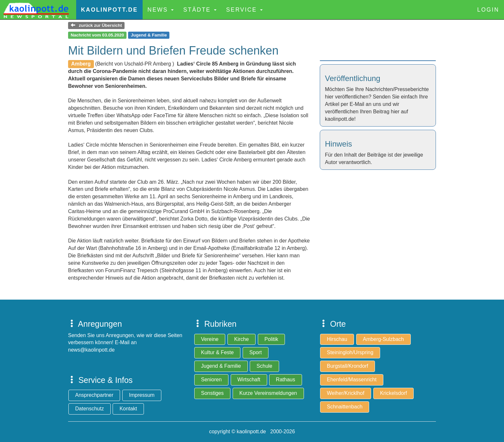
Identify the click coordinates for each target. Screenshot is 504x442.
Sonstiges (212, 393)
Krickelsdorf (394, 393)
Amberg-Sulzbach (383, 339)
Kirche (242, 339)
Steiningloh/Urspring (350, 352)
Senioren (211, 380)
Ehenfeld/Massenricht (352, 380)
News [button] (161, 10)
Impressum (142, 395)
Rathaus (286, 380)
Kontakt (128, 409)
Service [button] (244, 10)
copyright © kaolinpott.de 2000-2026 (252, 432)
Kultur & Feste (217, 352)
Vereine (210, 339)
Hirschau (337, 339)
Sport (256, 352)
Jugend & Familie (221, 366)
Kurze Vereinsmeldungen (268, 393)
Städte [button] (200, 10)
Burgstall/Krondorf (348, 366)
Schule (264, 366)
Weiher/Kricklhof (346, 393)
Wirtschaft (249, 380)
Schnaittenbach (345, 407)
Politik (272, 339)
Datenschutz (90, 409)
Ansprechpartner (94, 395)
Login (488, 10)
